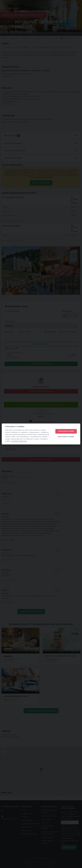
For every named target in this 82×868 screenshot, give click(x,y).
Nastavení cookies (66, 437)
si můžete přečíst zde (19, 441)
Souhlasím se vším (66, 431)
